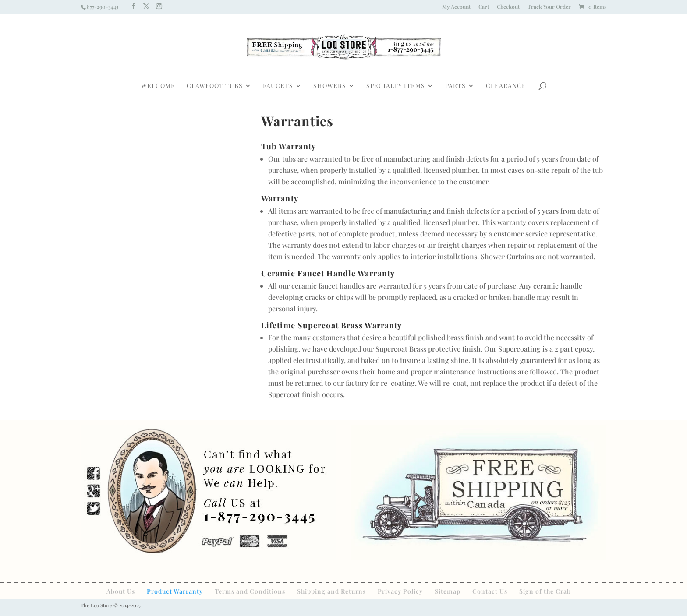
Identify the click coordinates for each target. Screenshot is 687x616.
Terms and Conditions (250, 591)
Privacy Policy (400, 591)
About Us (121, 591)
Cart (484, 7)
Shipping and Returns (331, 591)
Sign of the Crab (545, 591)
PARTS (455, 86)
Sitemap (448, 591)
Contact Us (490, 591)
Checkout (508, 7)
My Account (456, 7)
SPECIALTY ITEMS (396, 86)
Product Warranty (175, 591)
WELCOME (158, 86)
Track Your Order (549, 7)
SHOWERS (330, 86)
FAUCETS (278, 86)
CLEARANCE (506, 86)
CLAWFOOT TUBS (215, 86)
